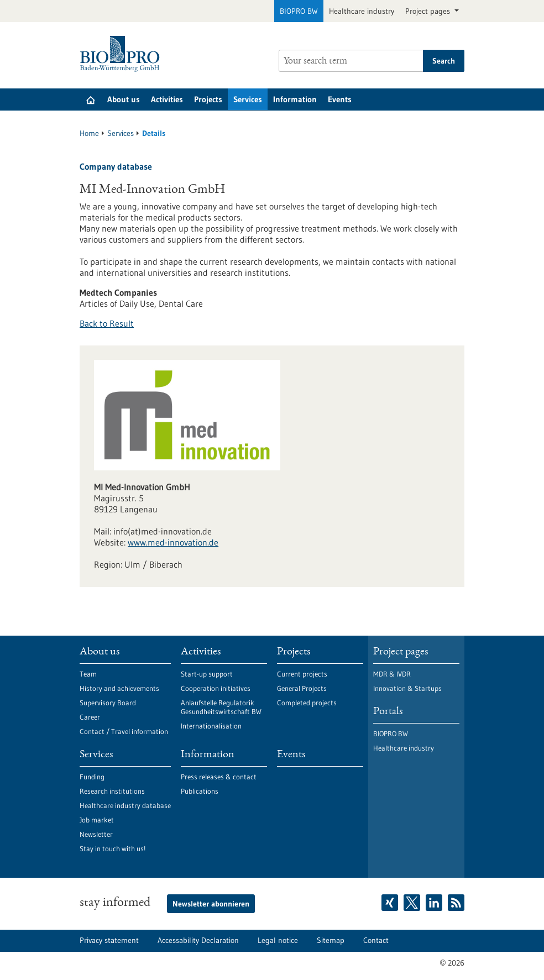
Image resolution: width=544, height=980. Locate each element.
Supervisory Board (108, 703)
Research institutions (112, 791)
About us (124, 99)
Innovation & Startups (407, 688)
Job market (97, 820)
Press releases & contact (219, 777)
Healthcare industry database (125, 805)
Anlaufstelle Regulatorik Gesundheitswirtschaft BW (221, 707)
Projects (208, 99)
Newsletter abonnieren (211, 904)
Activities (167, 99)
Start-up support (207, 674)
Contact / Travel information (124, 731)
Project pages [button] (429, 11)
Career (90, 717)
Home (89, 133)
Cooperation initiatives (216, 688)
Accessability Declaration (198, 940)
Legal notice (278, 940)
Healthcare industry (362, 11)
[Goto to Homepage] (122, 54)
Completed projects (307, 703)
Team (88, 674)
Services (248, 99)
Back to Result (107, 323)
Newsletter (96, 834)
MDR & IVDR (392, 674)
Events (340, 99)
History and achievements (119, 688)
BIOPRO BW (299, 11)
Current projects (302, 674)
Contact (376, 940)
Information (295, 99)
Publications (200, 791)
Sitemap (331, 940)
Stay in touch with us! (113, 848)
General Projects (302, 688)
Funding (92, 777)
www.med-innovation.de (173, 542)
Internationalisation (211, 726)
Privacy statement (109, 940)
